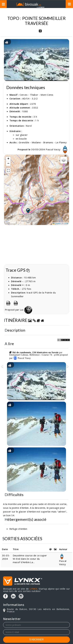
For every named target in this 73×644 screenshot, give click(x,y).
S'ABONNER (37, 640)
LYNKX (33, 589)
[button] (28, 211)
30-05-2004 (6, 557)
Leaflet (57, 224)
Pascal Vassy (57, 149)
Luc (28, 310)
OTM (66, 224)
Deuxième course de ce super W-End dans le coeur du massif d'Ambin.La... (30, 559)
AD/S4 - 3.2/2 (30, 98)
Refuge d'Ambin (18, 529)
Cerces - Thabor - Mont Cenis (36, 95)
